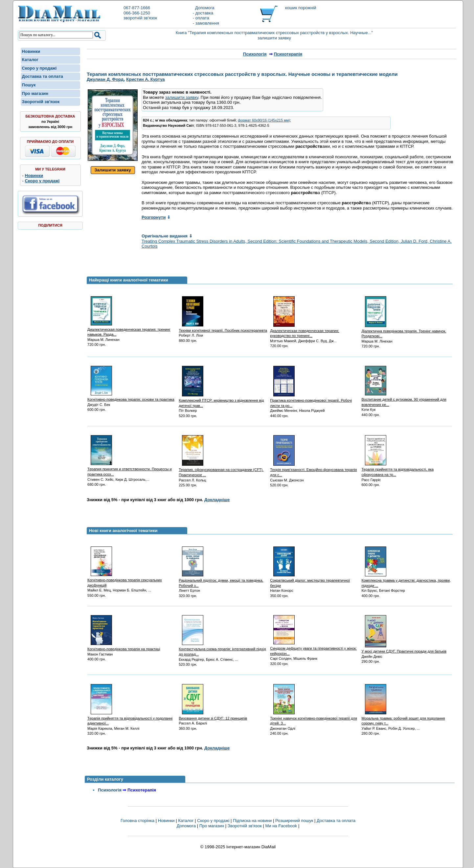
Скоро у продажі (39, 68)
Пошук (29, 85)
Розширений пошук (294, 821)
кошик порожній (301, 8)
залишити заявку (182, 97)
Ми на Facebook (281, 826)
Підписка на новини (253, 821)
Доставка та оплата (43, 76)
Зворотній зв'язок (41, 102)
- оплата (201, 18)
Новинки (31, 51)
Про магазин (35, 93)
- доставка (203, 13)
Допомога (204, 8)
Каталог (30, 60)
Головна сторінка (137, 821)
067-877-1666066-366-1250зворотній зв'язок (140, 13)
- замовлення (206, 23)
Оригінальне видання (167, 236)
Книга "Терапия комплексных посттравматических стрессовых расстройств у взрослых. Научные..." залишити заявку (274, 35)
